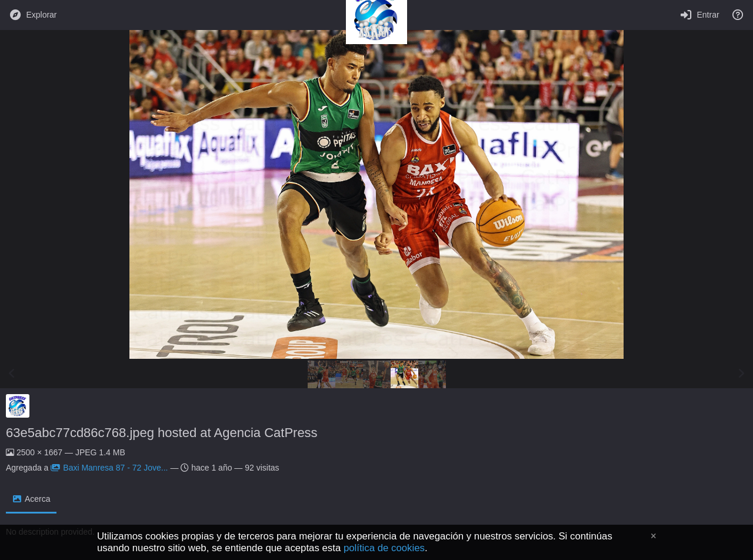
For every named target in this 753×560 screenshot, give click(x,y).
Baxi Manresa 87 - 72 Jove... (109, 468)
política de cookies (384, 548)
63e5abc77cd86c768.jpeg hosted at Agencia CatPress (162, 433)
